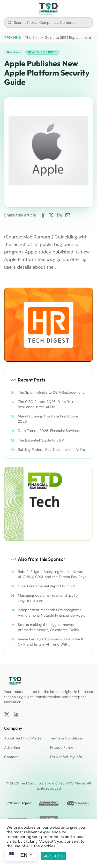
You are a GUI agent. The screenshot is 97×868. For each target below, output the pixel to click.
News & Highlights (42, 52)
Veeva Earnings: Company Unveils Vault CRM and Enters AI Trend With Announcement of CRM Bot (51, 642)
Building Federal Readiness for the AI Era (51, 450)
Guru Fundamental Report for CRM (47, 586)
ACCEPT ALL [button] (54, 856)
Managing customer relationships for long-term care (48, 598)
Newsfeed (14, 52)
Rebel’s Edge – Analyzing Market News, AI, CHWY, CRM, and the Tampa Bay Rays (52, 574)
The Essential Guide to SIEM (41, 440)
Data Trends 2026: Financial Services (49, 431)
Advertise (12, 747)
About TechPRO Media (23, 738)
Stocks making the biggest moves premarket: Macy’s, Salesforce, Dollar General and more (48, 627)
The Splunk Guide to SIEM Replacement (58, 38)
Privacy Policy (62, 747)
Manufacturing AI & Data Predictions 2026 (48, 419)
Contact (11, 757)
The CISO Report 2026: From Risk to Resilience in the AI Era (48, 404)
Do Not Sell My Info (66, 757)
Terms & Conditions (66, 738)
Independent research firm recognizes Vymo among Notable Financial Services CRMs (51, 613)
